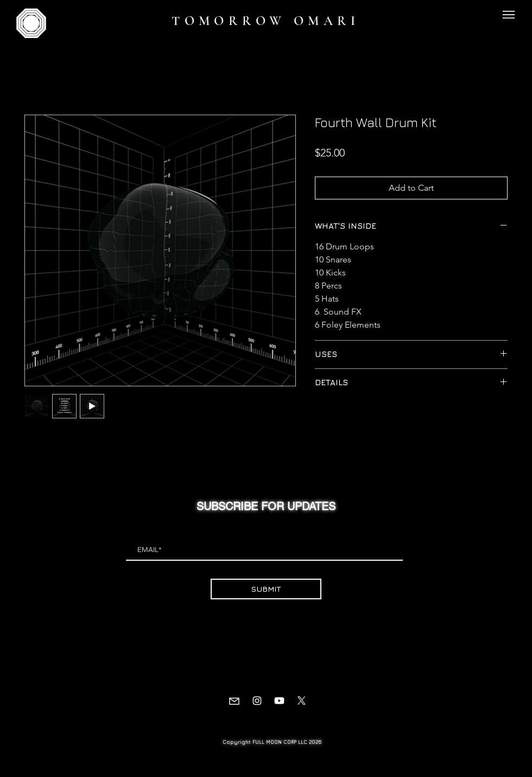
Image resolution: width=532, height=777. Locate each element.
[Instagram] (257, 701)
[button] (508, 14)
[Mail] (234, 701)
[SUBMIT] (266, 589)
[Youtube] (279, 701)
